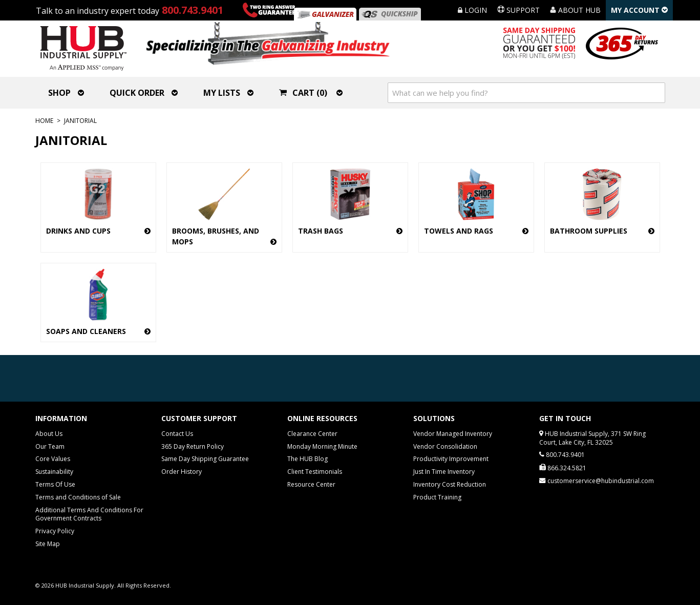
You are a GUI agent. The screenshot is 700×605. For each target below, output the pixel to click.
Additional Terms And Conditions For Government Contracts (89, 514)
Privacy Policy (55, 531)
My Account (639, 10)
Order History (182, 472)
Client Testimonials (315, 472)
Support (518, 10)
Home (44, 121)
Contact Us (177, 434)
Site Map (48, 544)
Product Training (437, 497)
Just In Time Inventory (444, 472)
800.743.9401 (193, 10)
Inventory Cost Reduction (450, 484)
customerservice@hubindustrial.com (601, 481)
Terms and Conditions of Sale (78, 497)
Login (472, 10)
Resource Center (311, 484)
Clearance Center (312, 434)
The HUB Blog (307, 459)
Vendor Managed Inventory (453, 434)
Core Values (53, 459)
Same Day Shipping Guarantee (205, 459)
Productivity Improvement (451, 459)
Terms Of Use (55, 484)
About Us (49, 434)
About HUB (575, 10)
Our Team (50, 446)
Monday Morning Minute (322, 446)
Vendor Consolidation (445, 446)
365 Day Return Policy (193, 446)
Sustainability (54, 472)
